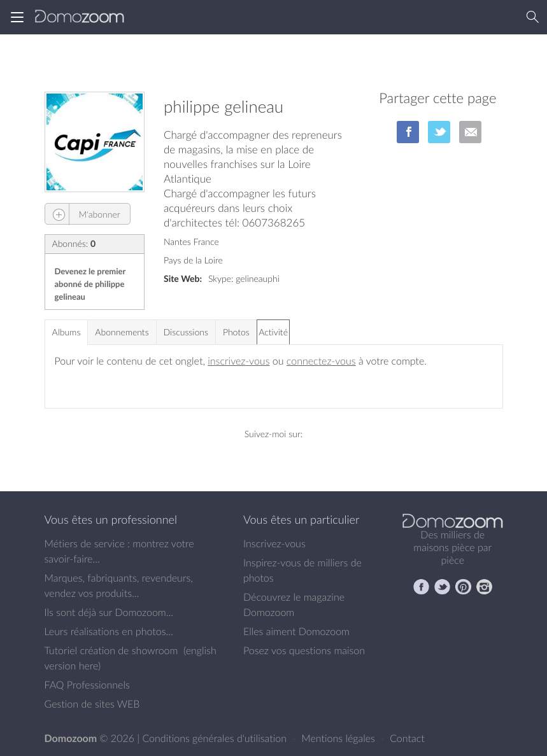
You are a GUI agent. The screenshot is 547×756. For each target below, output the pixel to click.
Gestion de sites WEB (92, 704)
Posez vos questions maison (304, 650)
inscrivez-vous (238, 361)
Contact (407, 738)
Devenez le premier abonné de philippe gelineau (90, 284)
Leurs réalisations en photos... (109, 631)
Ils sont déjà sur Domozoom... (109, 612)
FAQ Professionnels (87, 685)
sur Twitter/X (439, 132)
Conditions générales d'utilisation (216, 738)
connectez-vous (321, 361)
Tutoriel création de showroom (111, 650)
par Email (470, 132)
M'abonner (83, 214)
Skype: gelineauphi (244, 278)
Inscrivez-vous (274, 543)
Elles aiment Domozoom (296, 631)
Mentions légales (339, 738)
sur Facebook (408, 132)
